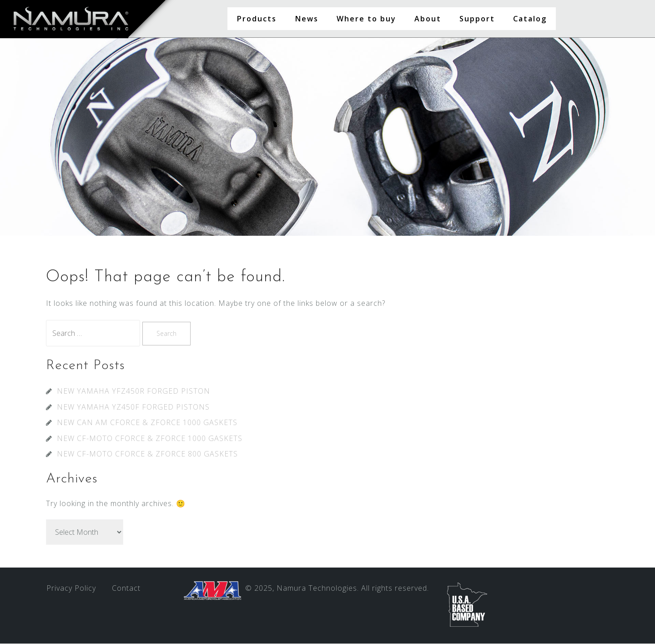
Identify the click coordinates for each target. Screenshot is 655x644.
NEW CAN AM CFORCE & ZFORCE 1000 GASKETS (147, 423)
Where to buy (366, 19)
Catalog (530, 19)
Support (477, 19)
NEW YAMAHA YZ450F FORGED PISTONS (133, 407)
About (428, 19)
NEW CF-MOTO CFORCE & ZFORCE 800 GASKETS (147, 454)
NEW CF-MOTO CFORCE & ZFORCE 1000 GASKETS (150, 439)
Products (257, 19)
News (307, 19)
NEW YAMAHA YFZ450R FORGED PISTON (134, 391)
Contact (126, 588)
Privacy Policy (71, 588)
